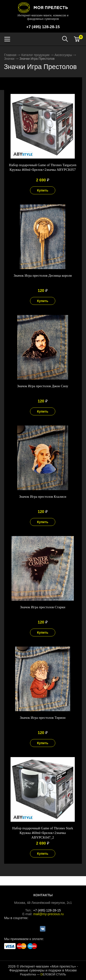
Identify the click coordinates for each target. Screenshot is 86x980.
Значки (9, 59)
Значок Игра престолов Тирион (43, 718)
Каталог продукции (35, 55)
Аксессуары (63, 55)
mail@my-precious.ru (48, 914)
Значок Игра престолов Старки (43, 607)
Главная (10, 55)
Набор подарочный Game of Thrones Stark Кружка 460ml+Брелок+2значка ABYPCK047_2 (43, 833)
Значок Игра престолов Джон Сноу (43, 386)
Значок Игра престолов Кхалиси (43, 497)
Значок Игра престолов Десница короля (43, 276)
